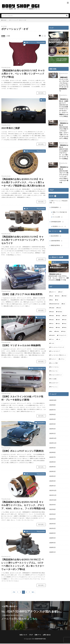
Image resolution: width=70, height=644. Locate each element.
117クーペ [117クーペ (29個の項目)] (53, 293)
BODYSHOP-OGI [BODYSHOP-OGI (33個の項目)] (55, 305)
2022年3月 (53, 482)
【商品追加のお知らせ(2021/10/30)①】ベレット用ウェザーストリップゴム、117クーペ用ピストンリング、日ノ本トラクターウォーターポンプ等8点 (23, 565)
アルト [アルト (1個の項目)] (52, 341)
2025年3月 (53, 425)
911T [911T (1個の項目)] (61, 293)
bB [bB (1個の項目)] (57, 301)
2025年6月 (53, 416)
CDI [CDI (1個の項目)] (64, 305)
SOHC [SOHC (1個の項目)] (57, 333)
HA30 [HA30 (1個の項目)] (52, 313)
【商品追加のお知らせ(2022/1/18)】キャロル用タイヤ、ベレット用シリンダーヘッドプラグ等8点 (23, 74)
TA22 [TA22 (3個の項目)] (64, 333)
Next (33, 593)
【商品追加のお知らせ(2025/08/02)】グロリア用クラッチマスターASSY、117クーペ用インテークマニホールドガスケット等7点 (64, 131)
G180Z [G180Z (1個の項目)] (53, 309)
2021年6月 (53, 516)
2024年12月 (53, 440)
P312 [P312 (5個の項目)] (59, 325)
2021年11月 (53, 497)
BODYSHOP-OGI (40, 639)
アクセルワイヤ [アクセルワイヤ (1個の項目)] (62, 337)
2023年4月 (53, 468)
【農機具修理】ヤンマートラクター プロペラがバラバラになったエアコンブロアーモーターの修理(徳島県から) (64, 84)
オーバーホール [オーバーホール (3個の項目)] (55, 368)
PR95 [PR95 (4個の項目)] (65, 329)
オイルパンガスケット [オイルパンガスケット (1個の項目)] (56, 376)
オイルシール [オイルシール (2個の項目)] (54, 372)
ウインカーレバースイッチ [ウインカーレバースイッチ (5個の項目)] (57, 348)
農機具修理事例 (57, 247)
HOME (5, 20)
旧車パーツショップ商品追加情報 (35, 42)
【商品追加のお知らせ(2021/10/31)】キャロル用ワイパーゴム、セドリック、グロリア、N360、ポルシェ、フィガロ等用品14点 (23, 505)
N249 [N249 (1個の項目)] (65, 317)
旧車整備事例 (41, 266)
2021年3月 (53, 525)
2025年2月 (53, 430)
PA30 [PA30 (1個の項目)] (52, 329)
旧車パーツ (38, 635)
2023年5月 (53, 463)
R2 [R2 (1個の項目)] (52, 333)
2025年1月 (53, 435)
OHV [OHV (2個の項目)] (59, 321)
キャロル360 (41, 318)
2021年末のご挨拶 (11, 128)
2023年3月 (53, 473)
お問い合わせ (47, 635)
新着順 (3, 36)
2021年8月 (53, 511)
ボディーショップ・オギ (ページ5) (17, 20)
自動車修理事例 (57, 242)
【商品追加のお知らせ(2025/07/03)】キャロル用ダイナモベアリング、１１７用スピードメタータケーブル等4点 (64, 152)
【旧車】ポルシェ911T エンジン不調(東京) (23, 451)
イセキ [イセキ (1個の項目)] (52, 344)
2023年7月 (53, 459)
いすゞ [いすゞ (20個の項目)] (60, 341)
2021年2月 (53, 530)
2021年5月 (53, 520)
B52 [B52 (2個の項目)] (52, 301)
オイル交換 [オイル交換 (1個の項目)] (54, 380)
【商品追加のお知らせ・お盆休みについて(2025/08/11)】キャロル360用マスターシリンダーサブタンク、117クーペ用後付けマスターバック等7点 (64, 108)
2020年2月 (53, 549)
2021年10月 (53, 501)
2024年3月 (53, 449)
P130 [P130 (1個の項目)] (65, 321)
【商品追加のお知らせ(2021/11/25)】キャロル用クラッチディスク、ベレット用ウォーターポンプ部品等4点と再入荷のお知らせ (23, 182)
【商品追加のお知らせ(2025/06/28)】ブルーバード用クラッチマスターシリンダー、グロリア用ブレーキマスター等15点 (64, 175)
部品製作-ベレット (59, 227)
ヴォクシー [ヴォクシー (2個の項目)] (54, 360)
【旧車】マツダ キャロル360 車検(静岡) (21, 346)
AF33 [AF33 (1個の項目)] (58, 297)
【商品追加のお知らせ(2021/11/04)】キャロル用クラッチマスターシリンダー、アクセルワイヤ (23, 240)
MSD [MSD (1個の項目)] (59, 317)
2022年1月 (53, 487)
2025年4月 (53, 421)
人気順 (8, 36)
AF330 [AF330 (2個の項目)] (65, 297)
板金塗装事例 (56, 237)
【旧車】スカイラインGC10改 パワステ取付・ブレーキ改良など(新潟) (22, 398)
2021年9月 (53, 506)
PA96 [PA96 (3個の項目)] (59, 329)
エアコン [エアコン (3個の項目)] (62, 360)
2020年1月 (53, 554)
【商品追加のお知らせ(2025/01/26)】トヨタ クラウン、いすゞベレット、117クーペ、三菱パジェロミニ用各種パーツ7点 (59, 278)
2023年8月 (53, 454)
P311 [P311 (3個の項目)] (52, 325)
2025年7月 (53, 411)
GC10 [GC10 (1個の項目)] (59, 309)
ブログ (31, 635)
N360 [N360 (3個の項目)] (52, 321)
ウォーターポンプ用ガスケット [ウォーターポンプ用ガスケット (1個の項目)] (59, 356)
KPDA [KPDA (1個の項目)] (52, 317)
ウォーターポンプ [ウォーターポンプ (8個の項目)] (55, 352)
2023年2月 (53, 478)
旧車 (44, 100)
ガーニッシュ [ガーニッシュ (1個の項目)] (54, 388)
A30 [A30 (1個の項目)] (52, 297)
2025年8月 (53, 406)
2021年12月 (53, 492)
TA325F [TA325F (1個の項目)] (53, 337)
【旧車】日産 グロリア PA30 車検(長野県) (22, 294)
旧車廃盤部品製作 (57, 222)
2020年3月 (53, 544)
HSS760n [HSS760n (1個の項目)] (60, 313)
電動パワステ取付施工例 (38, 369)
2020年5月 (53, 539)
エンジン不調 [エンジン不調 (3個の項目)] (54, 364)
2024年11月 (53, 444)
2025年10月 (53, 402)
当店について (23, 635)
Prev (14, 593)
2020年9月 (53, 535)
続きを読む (41, 93)
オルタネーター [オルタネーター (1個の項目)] (55, 384)
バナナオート (56, 232)
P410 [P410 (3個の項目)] (65, 325)
